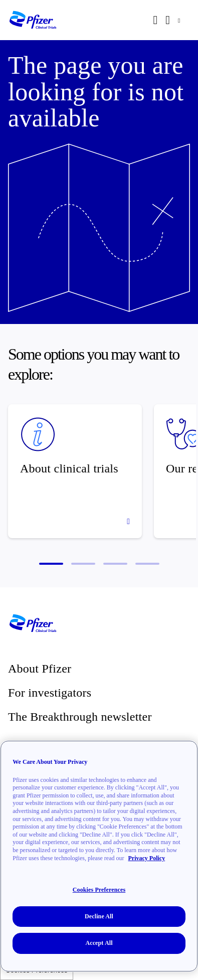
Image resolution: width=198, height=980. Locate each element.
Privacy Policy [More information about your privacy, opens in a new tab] (147, 858)
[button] (51, 564)
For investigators (50, 693)
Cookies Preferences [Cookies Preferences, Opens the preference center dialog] (99, 890)
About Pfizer (40, 669)
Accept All (99, 943)
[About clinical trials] (75, 471)
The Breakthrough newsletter (80, 717)
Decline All (99, 916)
